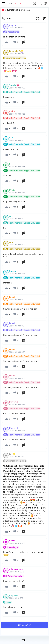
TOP (25, 640)
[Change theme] (35, 3)
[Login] (45, 3)
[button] (3, 3)
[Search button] (40, 3)
